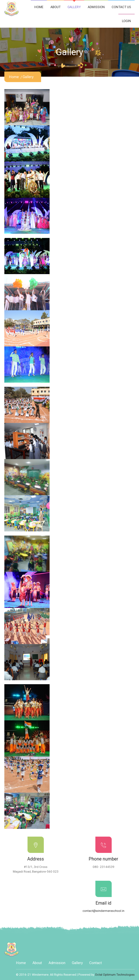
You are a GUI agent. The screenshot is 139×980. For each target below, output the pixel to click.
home (14, 77)
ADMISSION (96, 7)
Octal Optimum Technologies (115, 975)
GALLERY (74, 7)
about (37, 963)
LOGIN (127, 21)
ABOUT (56, 7)
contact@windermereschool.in (103, 911)
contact (96, 963)
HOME (39, 7)
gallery (28, 77)
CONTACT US (121, 7)
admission (57, 963)
